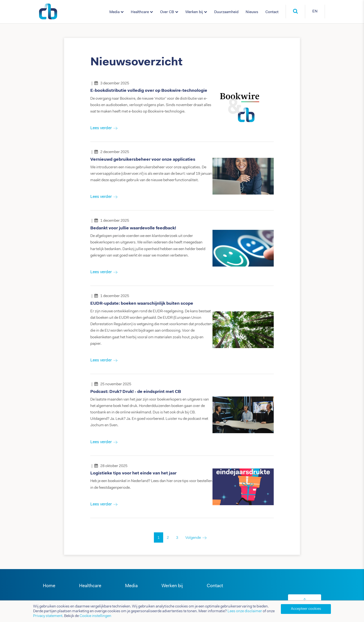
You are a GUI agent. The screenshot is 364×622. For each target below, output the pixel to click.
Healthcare (140, 12)
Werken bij (194, 12)
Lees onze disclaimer (245, 611)
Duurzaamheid (226, 12)
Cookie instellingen (95, 616)
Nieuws (252, 12)
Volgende (193, 538)
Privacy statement (48, 616)
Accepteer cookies (306, 609)
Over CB (167, 12)
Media (114, 12)
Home (49, 586)
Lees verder (101, 128)
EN (315, 11)
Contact (272, 12)
